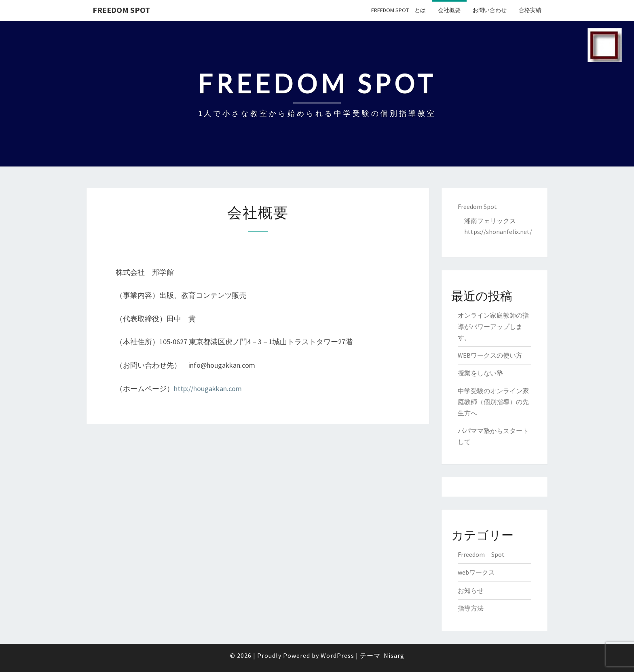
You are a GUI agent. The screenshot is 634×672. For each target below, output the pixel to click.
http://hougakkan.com (208, 389)
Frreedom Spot (481, 554)
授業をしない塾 (480, 373)
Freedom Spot (121, 10)
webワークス (476, 572)
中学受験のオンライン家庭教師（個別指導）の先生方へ (493, 402)
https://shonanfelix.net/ (498, 232)
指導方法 (471, 608)
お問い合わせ (490, 10)
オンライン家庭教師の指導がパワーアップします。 (493, 326)
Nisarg (394, 655)
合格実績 (530, 10)
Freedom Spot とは (398, 10)
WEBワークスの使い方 (490, 355)
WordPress (337, 655)
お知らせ (471, 590)
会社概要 (449, 10)
